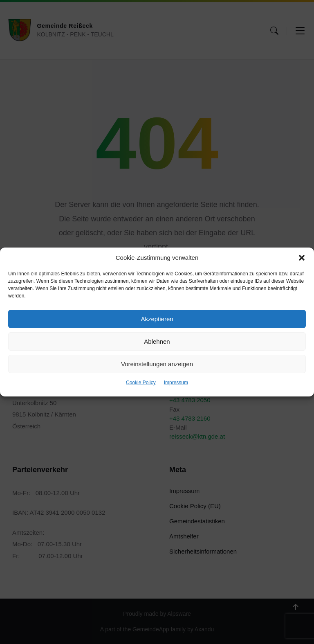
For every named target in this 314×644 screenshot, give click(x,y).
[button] (302, 258)
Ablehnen (157, 341)
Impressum (176, 383)
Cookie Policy (141, 383)
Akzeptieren (157, 319)
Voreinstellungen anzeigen (157, 364)
